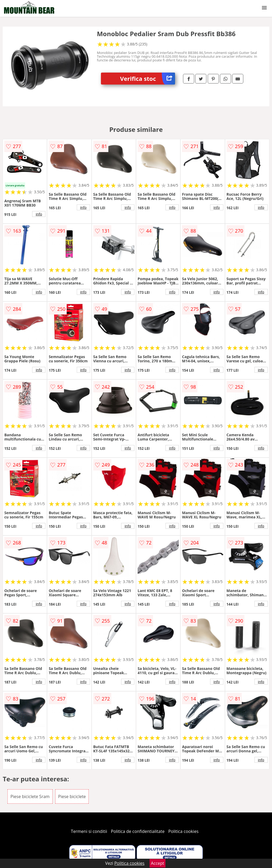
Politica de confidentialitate (138, 831)
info (39, 214)
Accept (158, 863)
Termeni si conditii (89, 831)
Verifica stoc (148, 79)
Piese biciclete (72, 796)
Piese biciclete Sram (30, 796)
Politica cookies (184, 831)
